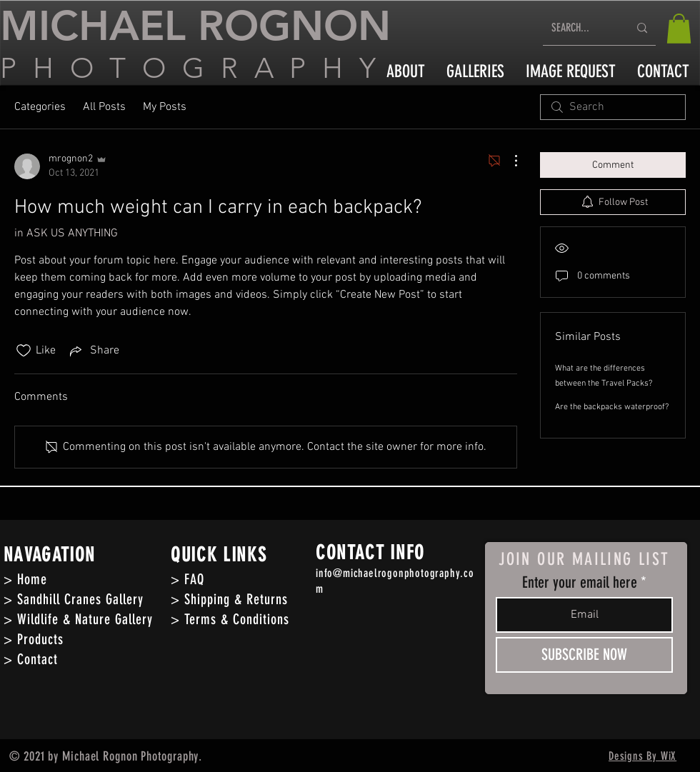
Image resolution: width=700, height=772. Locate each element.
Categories (40, 107)
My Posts (165, 107)
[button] (679, 29)
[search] (613, 107)
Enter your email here (580, 583)
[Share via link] (93, 351)
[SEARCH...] (579, 28)
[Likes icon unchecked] (24, 351)
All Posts (104, 107)
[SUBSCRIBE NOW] (584, 655)
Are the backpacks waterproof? (612, 407)
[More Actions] (509, 161)
